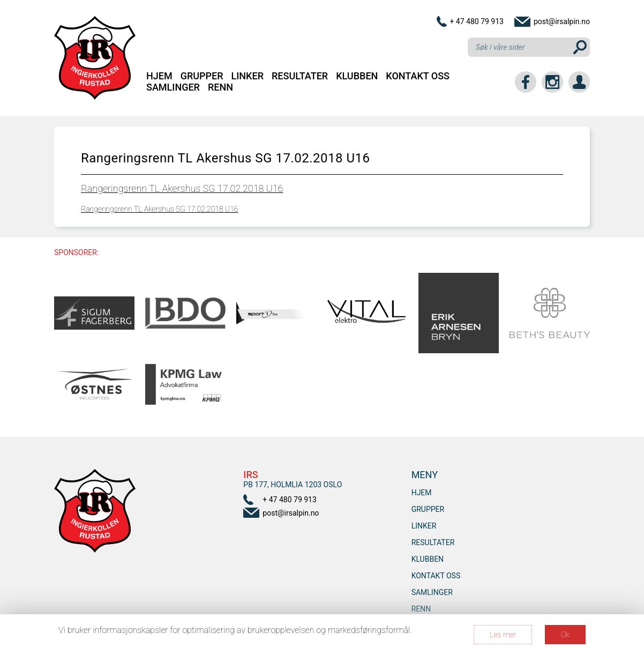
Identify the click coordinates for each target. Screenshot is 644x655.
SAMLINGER (173, 87)
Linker (248, 76)
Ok (565, 635)
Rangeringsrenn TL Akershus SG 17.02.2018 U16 (182, 188)
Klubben (357, 76)
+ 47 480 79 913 (477, 21)
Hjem (159, 76)
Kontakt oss (418, 76)
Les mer (503, 635)
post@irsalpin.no (562, 21)
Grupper (202, 76)
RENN (220, 87)
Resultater (300, 76)
